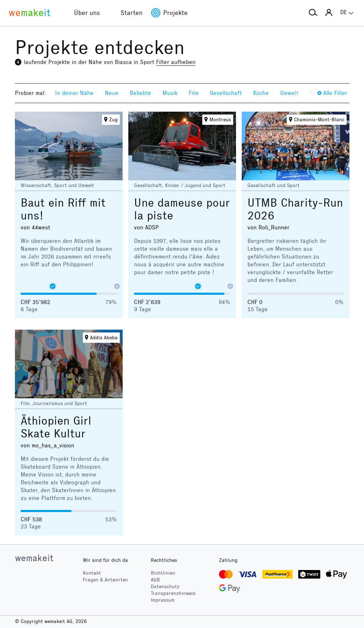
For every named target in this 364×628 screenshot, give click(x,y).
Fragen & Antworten (105, 580)
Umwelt (289, 93)
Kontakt (92, 573)
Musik (170, 93)
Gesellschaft (226, 93)
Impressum (163, 600)
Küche (261, 93)
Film (194, 93)
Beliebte (140, 93)
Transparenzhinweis (173, 593)
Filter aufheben (176, 62)
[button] (313, 13)
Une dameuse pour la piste (182, 209)
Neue (112, 93)
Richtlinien (163, 573)
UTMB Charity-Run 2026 (295, 209)
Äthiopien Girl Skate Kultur (56, 427)
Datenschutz (165, 587)
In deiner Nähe (74, 93)
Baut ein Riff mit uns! (63, 209)
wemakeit (34, 558)
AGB (155, 580)
